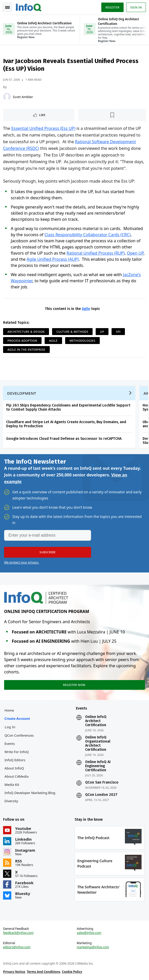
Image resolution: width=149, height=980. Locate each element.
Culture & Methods (72, 332)
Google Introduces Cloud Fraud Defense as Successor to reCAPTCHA (64, 439)
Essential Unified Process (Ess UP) (43, 128)
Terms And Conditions (43, 972)
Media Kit (12, 785)
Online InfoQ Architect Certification (96, 721)
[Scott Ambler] (7, 97)
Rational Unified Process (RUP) (96, 253)
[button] (48, 552)
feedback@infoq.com (18, 933)
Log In (10, 727)
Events (10, 744)
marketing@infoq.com (93, 947)
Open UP (135, 253)
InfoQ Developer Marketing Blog (30, 793)
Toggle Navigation (7, 7)
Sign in (136, 7)
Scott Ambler (23, 97)
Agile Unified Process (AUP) (53, 259)
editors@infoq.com (17, 947)
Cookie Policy (72, 972)
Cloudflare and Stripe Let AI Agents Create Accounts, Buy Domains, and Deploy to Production (66, 424)
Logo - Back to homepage (29, 7)
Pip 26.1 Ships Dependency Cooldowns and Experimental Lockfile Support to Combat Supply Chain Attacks (68, 407)
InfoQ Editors (15, 760)
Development (22, 393)
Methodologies (82, 341)
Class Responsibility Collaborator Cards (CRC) (87, 235)
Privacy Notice (14, 972)
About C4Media (17, 776)
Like (42, 115)
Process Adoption (22, 341)
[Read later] (112, 115)
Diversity (11, 801)
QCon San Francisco (102, 783)
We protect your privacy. (22, 562)
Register (112, 7)
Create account (17, 718)
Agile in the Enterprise (26, 350)
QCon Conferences (19, 735)
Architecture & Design (26, 332)
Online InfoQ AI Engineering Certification (98, 766)
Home (9, 710)
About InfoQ (14, 768)
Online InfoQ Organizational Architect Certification (98, 744)
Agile (86, 309)
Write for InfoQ (17, 752)
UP (102, 332)
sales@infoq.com (89, 933)
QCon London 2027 (101, 795)
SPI (118, 332)
